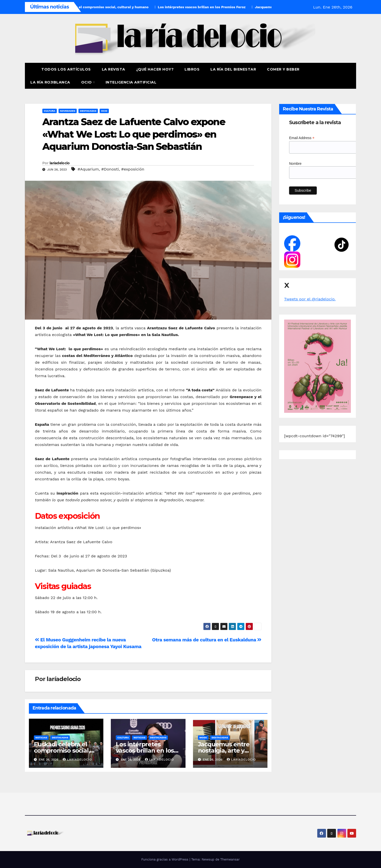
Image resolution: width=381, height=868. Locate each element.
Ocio (87, 82)
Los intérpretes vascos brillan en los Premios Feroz (145, 750)
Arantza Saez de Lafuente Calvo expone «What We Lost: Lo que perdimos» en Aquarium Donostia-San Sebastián (134, 134)
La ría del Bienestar (233, 69)
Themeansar (230, 859)
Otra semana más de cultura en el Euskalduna (207, 640)
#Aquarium (88, 169)
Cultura (50, 111)
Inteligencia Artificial (131, 82)
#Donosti (110, 169)
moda (203, 738)
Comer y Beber (283, 69)
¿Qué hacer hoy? (155, 69)
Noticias (41, 738)
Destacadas (88, 111)
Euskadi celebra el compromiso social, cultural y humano (62, 750)
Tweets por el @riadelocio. (310, 299)
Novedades (68, 111)
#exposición (133, 169)
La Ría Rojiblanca (50, 82)
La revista (114, 69)
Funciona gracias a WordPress (165, 859)
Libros (192, 69)
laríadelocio (60, 163)
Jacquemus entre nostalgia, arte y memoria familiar (224, 750)
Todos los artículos (66, 69)
